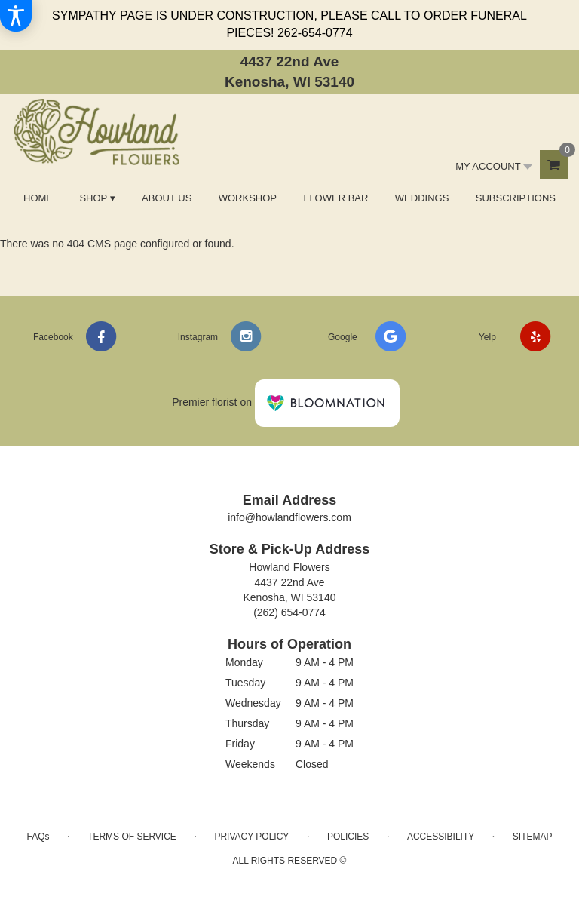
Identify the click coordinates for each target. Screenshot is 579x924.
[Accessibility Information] (16, 16)
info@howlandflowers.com (289, 517)
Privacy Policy (251, 837)
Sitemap (533, 837)
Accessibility (441, 837)
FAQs (38, 837)
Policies (348, 837)
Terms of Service (132, 837)
